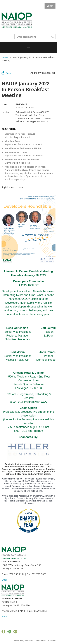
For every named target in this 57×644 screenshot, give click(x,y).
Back (8, 73)
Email (4, 580)
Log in (50, 6)
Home (5, 57)
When (4, 104)
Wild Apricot (30, 640)
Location (6, 112)
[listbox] (43, 73)
